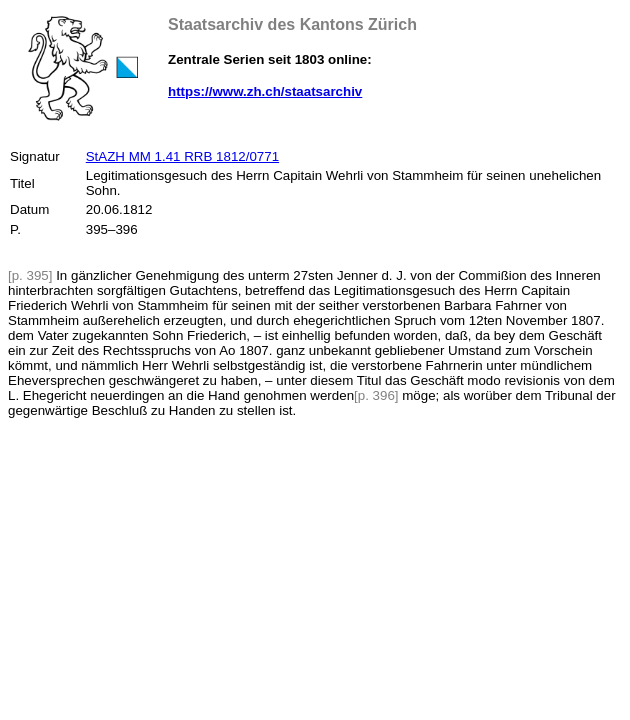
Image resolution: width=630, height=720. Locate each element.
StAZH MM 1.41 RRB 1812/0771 (182, 156)
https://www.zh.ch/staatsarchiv (265, 91)
